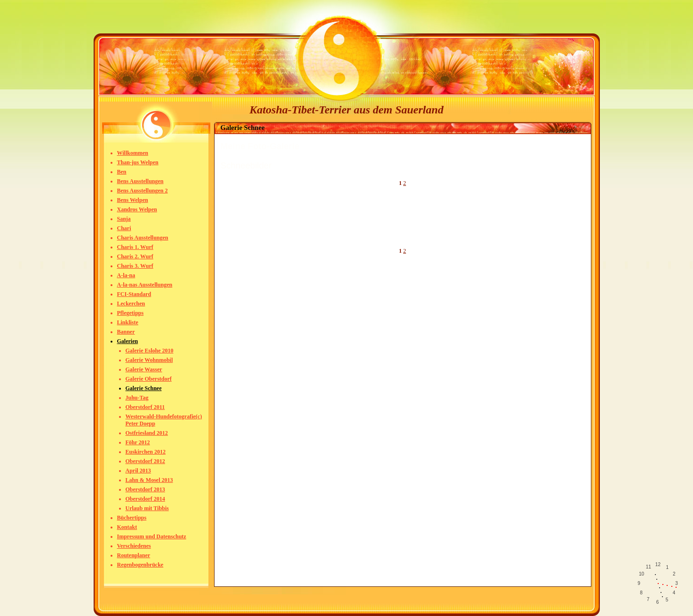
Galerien (128, 341)
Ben (122, 172)
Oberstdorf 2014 (145, 499)
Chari (124, 228)
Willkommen (133, 153)
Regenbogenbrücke (140, 565)
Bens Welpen (133, 200)
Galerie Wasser (144, 369)
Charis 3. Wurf (135, 266)
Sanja (124, 219)
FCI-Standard (134, 294)
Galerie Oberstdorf (149, 379)
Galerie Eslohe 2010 (150, 351)
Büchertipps (132, 518)
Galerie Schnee (144, 388)
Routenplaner (134, 555)
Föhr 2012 (138, 442)
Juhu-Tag (137, 398)
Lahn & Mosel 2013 (149, 480)
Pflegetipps (131, 313)
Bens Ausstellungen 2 (143, 191)
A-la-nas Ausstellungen (145, 285)
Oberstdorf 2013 (145, 489)
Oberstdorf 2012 (145, 461)
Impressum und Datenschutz (152, 536)
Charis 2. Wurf (135, 256)
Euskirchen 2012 (146, 452)
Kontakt (127, 527)
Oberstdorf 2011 (145, 407)
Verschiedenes (134, 546)
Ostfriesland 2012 (147, 433)
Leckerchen (131, 304)
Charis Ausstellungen (143, 238)
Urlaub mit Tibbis (147, 508)
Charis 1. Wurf (135, 247)
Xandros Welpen (137, 209)
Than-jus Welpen (138, 162)
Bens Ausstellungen (140, 181)
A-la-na (126, 275)
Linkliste (128, 322)
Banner (126, 332)
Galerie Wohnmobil (149, 360)
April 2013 (138, 471)
